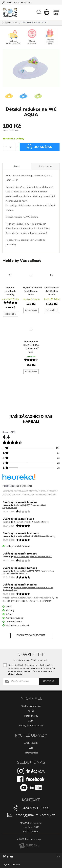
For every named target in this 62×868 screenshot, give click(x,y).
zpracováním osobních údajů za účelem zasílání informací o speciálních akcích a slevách (31, 671)
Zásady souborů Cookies (31, 726)
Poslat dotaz (45, 166)
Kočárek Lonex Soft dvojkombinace (31, 522)
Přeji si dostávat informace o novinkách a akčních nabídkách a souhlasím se (31, 669)
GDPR (31, 721)
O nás (31, 711)
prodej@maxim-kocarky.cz (35, 815)
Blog (31, 748)
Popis (17, 166)
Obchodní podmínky (31, 706)
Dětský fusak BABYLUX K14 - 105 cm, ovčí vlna (31, 347)
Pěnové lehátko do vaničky (10, 291)
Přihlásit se (26, 2)
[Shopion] (29, 846)
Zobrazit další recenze (31, 635)
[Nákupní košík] (47, 12)
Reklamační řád (31, 753)
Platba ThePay (31, 716)
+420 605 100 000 (35, 808)
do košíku (40, 147)
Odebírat (49, 681)
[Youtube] (31, 788)
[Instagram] (31, 771)
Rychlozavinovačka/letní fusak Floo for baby (32, 291)
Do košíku (10, 314)
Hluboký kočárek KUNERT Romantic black (34, 536)
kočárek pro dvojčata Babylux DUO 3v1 (33, 557)
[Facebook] (31, 779)
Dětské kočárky (31, 743)
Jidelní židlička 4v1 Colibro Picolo (52, 291)
